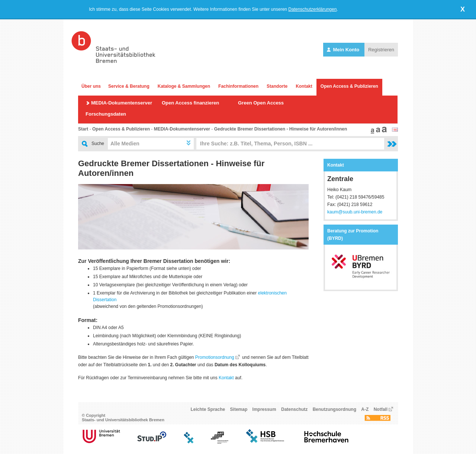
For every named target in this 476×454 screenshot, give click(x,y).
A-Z (365, 409)
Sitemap (239, 409)
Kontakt (304, 86)
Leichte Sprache (208, 409)
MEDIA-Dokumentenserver (122, 103)
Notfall (381, 409)
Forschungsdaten (106, 114)
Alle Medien (125, 144)
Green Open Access (261, 103)
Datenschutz (294, 409)
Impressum (264, 409)
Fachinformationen (238, 86)
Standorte (277, 86)
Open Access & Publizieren (349, 86)
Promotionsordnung (215, 357)
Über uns (91, 86)
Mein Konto (344, 50)
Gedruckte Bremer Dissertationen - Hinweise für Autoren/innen (281, 129)
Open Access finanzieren (190, 103)
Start (83, 129)
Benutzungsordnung (335, 409)
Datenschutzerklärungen (312, 9)
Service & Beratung (129, 86)
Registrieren (381, 50)
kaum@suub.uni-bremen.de (355, 212)
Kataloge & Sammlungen (184, 86)
